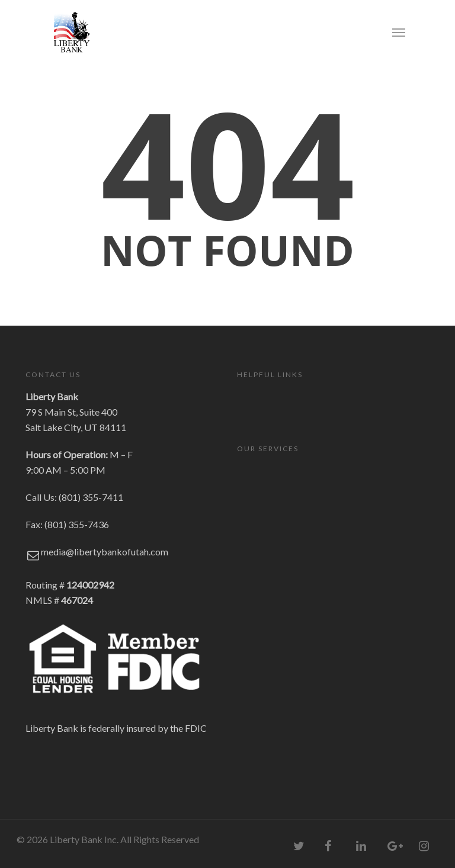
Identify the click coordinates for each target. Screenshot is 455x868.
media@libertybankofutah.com (105, 552)
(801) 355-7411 (91, 497)
